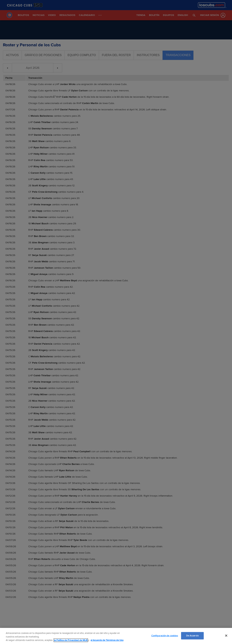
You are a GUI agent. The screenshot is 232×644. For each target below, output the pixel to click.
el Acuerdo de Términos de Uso (107, 640)
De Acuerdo (192, 635)
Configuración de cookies (165, 635)
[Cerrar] (226, 635)
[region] (116, 636)
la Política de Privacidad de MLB (71, 640)
